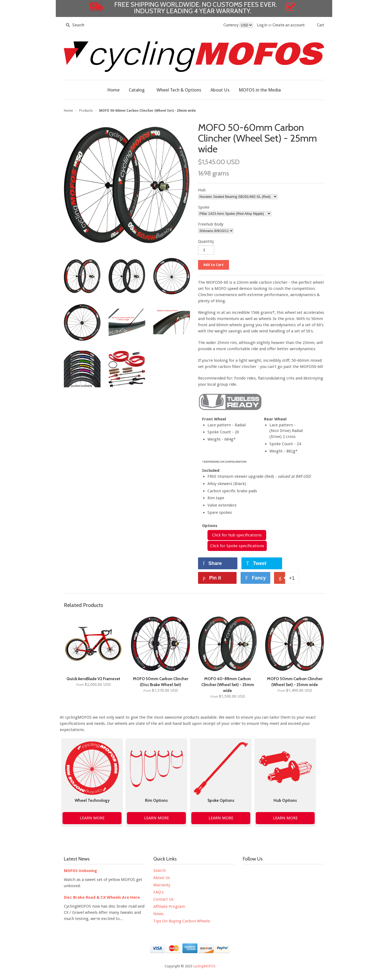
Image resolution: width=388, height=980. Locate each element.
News (158, 914)
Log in (262, 25)
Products (86, 111)
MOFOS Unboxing (80, 871)
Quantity (206, 241)
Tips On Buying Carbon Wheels (182, 921)
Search (160, 870)
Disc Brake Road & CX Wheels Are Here (102, 897)
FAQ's (158, 892)
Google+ (315, 872)
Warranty (162, 885)
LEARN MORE (92, 818)
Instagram (281, 872)
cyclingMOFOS (204, 966)
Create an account (289, 25)
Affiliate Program (169, 907)
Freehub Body (211, 224)
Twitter (258, 872)
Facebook (247, 872)
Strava (247, 883)
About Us (162, 878)
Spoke (204, 207)
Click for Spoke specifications (237, 546)
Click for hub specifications (237, 535)
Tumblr (304, 872)
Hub (202, 190)
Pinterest (292, 872)
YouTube (270, 872)
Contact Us (163, 899)
